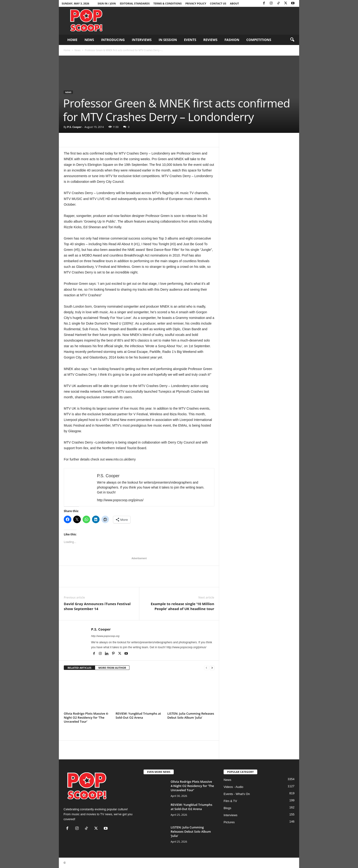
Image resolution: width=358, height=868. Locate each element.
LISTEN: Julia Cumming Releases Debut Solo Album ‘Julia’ (191, 715)
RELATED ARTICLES (79, 668)
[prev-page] (206, 668)
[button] (292, 40)
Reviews (210, 40)
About (234, 3)
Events (190, 40)
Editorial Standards (135, 3)
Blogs (227, 808)
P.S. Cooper (74, 127)
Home (72, 40)
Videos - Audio (233, 787)
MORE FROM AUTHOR (112, 668)
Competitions (259, 40)
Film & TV (230, 801)
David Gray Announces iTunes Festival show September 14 (97, 606)
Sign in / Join (107, 3)
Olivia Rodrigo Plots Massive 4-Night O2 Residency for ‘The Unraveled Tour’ (86, 717)
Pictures (229, 822)
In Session (168, 40)
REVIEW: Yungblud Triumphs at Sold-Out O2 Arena (138, 715)
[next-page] (212, 668)
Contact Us (218, 3)
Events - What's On (237, 794)
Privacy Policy (196, 3)
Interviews (142, 40)
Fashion (232, 40)
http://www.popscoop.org (105, 636)
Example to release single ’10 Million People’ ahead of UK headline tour (183, 606)
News (89, 40)
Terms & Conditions (167, 3)
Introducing (113, 40)
